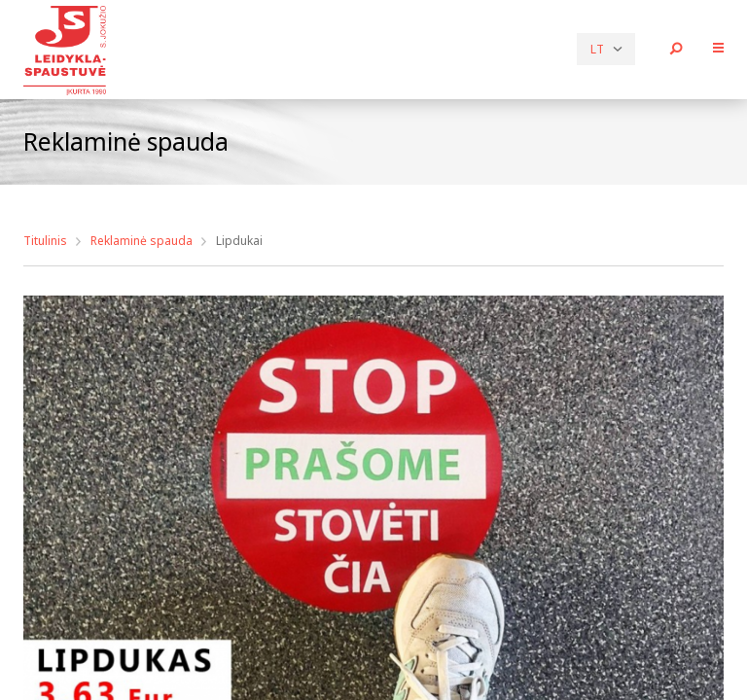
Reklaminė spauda (142, 241)
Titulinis (45, 241)
